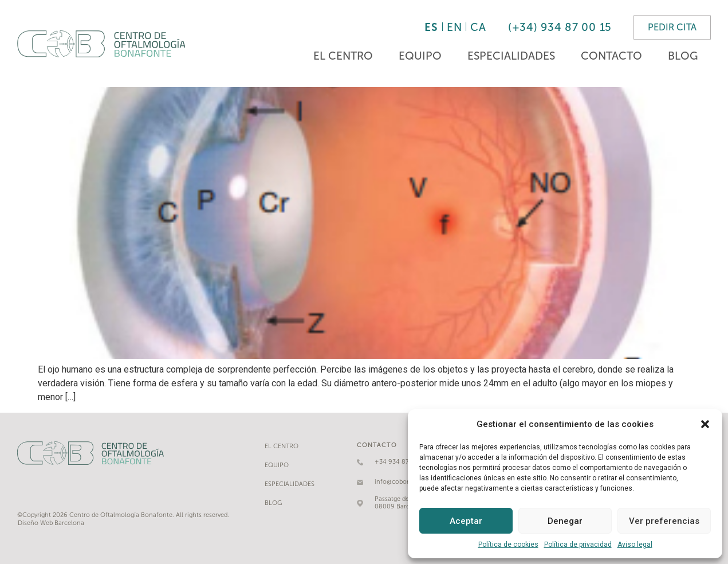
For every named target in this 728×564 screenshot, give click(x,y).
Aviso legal (635, 545)
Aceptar (466, 521)
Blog (683, 56)
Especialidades (511, 56)
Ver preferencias (664, 521)
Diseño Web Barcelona (51, 523)
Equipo (420, 56)
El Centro (343, 56)
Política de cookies (508, 545)
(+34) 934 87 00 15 (560, 27)
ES (431, 27)
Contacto (611, 56)
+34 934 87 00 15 (401, 462)
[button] (705, 424)
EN (454, 27)
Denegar (565, 521)
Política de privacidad (578, 545)
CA (478, 27)
